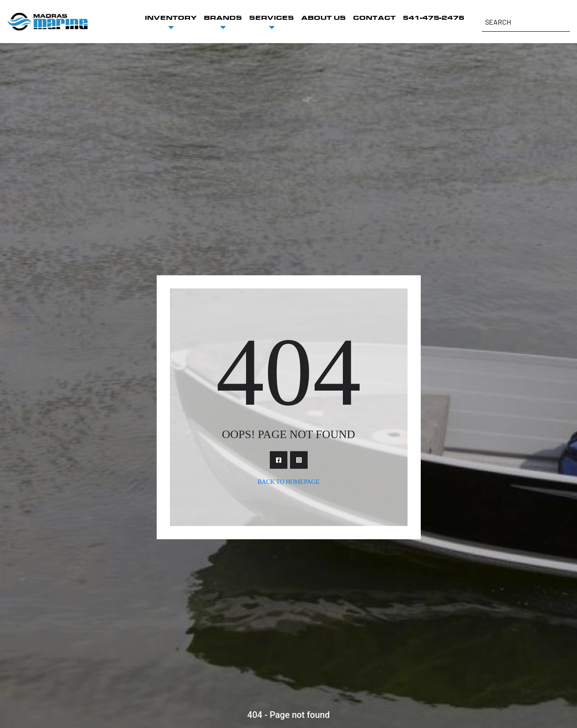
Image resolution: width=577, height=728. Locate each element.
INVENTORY (171, 18)
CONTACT (374, 18)
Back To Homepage (288, 481)
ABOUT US (323, 18)
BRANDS (223, 18)
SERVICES (272, 18)
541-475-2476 (434, 18)
